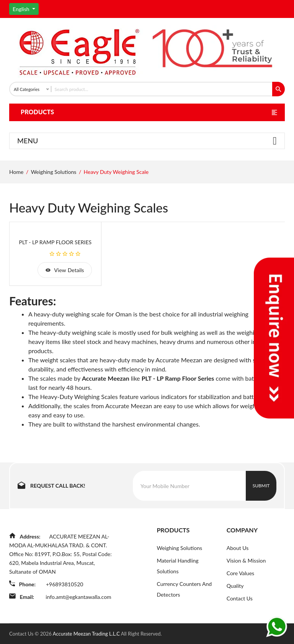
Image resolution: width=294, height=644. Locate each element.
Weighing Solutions (54, 172)
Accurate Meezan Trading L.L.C (87, 634)
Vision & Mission (246, 560)
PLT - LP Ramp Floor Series (56, 242)
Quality (235, 586)
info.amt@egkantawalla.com (78, 597)
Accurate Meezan (106, 378)
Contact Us (240, 598)
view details (65, 270)
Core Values (240, 573)
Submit (261, 486)
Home (16, 172)
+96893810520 (65, 584)
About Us (238, 548)
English (22, 9)
